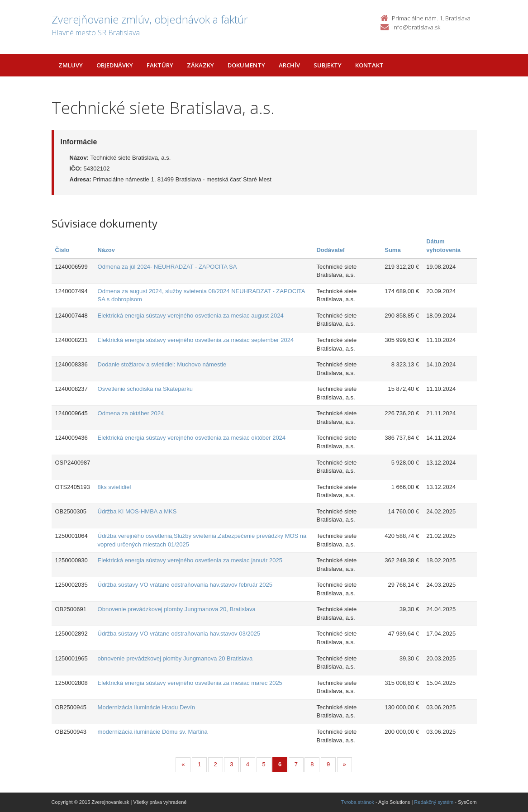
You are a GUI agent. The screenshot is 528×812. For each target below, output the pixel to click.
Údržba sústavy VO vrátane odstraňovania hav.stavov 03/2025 (179, 634)
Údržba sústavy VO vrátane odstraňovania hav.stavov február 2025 (185, 585)
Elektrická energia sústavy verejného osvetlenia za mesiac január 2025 (190, 560)
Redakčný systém (434, 802)
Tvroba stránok (358, 802)
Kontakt (369, 65)
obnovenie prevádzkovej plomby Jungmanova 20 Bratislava (175, 658)
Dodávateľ (331, 250)
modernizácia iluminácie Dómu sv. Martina (153, 732)
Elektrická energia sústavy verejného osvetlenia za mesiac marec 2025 (190, 683)
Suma (392, 250)
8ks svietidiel (114, 487)
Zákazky (200, 65)
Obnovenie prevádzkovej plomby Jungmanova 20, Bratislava (177, 609)
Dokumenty (246, 65)
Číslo (62, 250)
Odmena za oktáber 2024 (131, 413)
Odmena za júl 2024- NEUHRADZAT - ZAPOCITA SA (167, 267)
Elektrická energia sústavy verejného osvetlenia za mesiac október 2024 (192, 438)
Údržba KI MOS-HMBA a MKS (137, 511)
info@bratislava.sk (416, 27)
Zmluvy (71, 65)
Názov (106, 250)
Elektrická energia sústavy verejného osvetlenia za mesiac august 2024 (191, 316)
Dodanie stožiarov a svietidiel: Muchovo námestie (162, 364)
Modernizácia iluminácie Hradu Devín (146, 707)
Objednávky (115, 65)
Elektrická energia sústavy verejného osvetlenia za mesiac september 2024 (196, 340)
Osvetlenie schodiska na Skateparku (145, 389)
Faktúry (160, 65)
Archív (289, 65)
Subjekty (328, 65)
